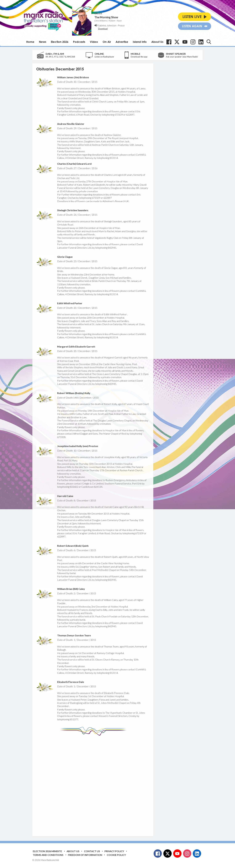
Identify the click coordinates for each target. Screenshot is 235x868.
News (43, 42)
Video (94, 42)
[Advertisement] (94, 784)
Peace (121, 25)
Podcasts (79, 42)
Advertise (122, 42)
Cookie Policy (116, 855)
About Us (157, 42)
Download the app (139, 57)
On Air (107, 42)
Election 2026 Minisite (47, 851)
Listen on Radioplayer (104, 57)
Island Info (140, 42)
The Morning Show (106, 17)
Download (103, 29)
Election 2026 (60, 42)
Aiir (58, 860)
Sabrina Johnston (107, 25)
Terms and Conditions (48, 855)
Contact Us (92, 851)
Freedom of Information (85, 855)
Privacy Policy (114, 851)
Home (30, 42)
